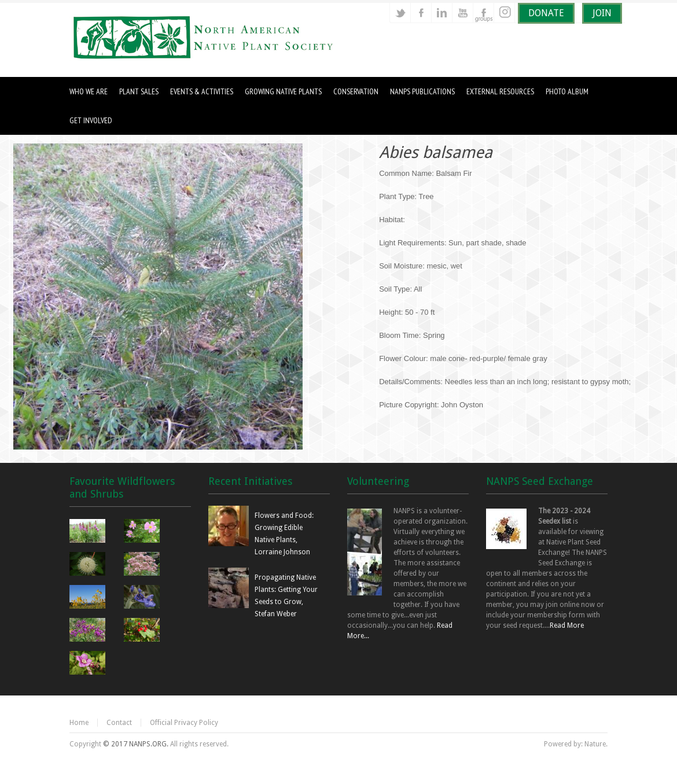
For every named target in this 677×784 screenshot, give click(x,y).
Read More (567, 625)
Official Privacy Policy (184, 723)
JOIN (602, 13)
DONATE (546, 13)
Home (79, 723)
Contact (119, 723)
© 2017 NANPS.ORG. (136, 744)
